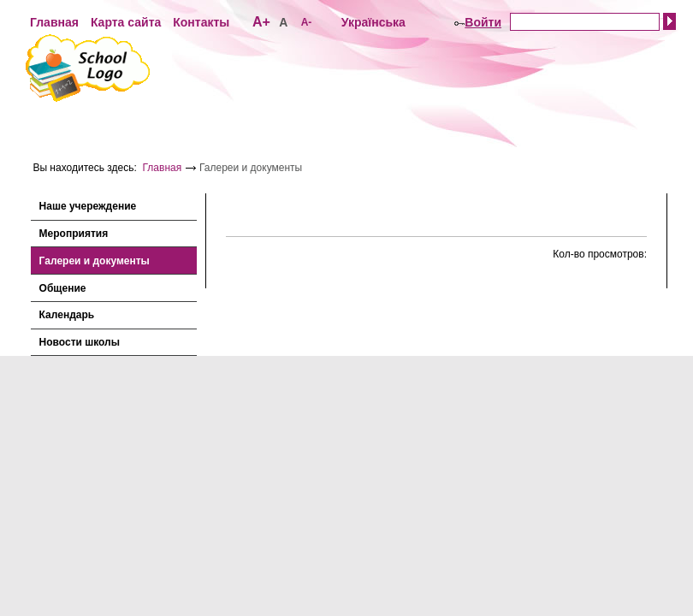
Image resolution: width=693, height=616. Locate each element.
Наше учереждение (88, 206)
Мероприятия (74, 234)
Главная (54, 22)
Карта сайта (126, 22)
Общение (63, 288)
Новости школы (80, 342)
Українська (373, 22)
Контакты (201, 22)
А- (307, 22)
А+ (261, 22)
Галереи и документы (95, 261)
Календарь (67, 315)
